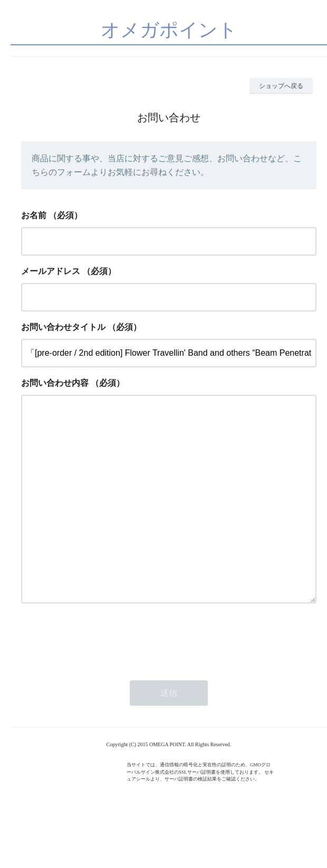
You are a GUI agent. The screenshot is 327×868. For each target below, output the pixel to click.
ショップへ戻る (281, 86)
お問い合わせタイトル (63, 327)
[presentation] (101, 681)
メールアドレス (51, 271)
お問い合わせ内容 (55, 383)
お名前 (34, 215)
